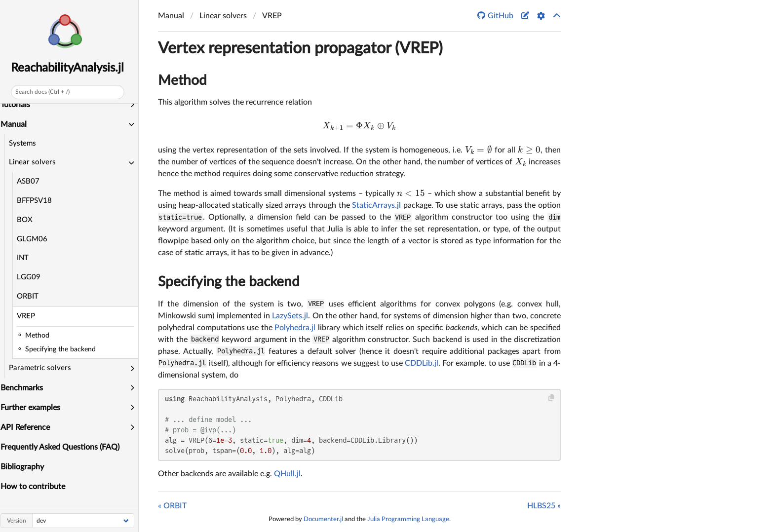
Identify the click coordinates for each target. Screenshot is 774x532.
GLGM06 (35, 239)
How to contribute (36, 487)
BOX (28, 220)
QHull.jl (287, 474)
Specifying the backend (229, 282)
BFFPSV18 (37, 201)
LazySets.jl (290, 316)
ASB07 (31, 181)
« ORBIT (172, 506)
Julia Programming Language (408, 519)
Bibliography (26, 467)
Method (182, 80)
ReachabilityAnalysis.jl (71, 68)
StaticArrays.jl (376, 205)
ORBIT (31, 296)
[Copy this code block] (552, 398)
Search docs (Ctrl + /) (45, 92)
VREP (29, 316)
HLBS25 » (544, 506)
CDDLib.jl (422, 363)
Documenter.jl (323, 519)
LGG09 (32, 277)
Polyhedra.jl (295, 328)
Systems (25, 143)
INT (26, 258)
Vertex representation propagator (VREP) (300, 48)
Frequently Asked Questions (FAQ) (63, 447)
